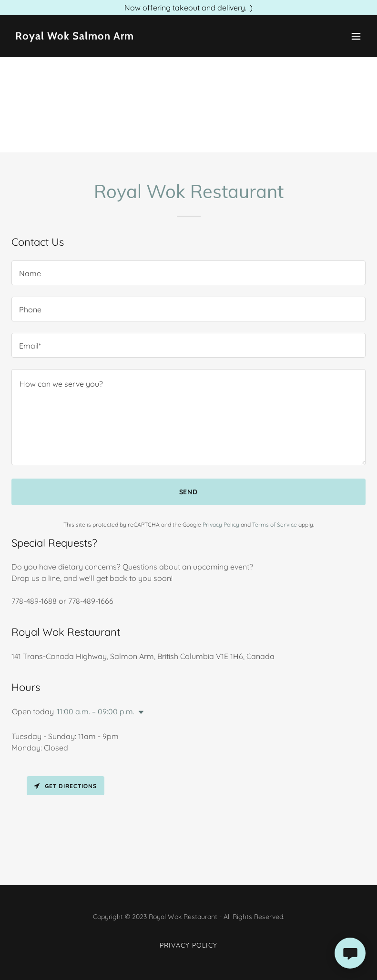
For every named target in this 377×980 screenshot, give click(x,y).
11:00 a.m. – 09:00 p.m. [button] (96, 711)
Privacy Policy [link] (221, 525)
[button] (356, 36)
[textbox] (188, 273)
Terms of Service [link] (275, 525)
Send (189, 492)
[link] (75, 37)
